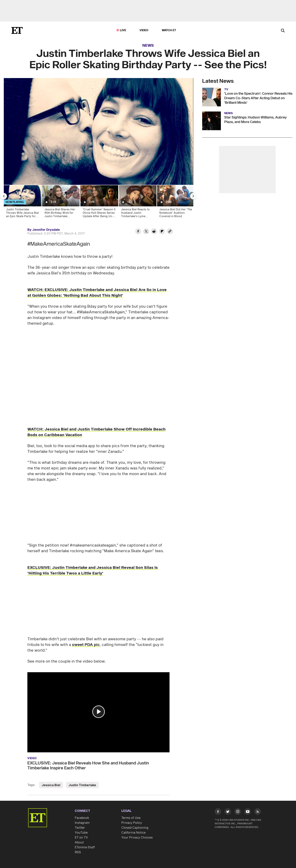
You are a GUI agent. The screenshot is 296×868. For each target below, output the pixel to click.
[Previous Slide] (4, 196)
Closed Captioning (135, 828)
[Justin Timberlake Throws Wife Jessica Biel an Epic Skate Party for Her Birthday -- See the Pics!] (22, 203)
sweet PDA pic (86, 645)
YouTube (81, 833)
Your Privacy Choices (137, 838)
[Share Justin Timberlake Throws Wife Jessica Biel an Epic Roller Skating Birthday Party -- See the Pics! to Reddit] (154, 232)
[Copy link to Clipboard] (170, 232)
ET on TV (81, 838)
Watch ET (169, 30)
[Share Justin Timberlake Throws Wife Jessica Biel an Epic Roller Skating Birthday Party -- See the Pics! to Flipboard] (162, 232)
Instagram (82, 823)
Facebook (82, 818)
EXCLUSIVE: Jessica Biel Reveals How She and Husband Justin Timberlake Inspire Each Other (88, 766)
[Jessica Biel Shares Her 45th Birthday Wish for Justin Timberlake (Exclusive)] (61, 203)
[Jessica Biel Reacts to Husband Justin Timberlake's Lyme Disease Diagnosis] (137, 203)
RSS (78, 852)
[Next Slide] (193, 196)
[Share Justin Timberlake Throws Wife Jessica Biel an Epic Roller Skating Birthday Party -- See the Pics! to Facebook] (138, 232)
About (79, 842)
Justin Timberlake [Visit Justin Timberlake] (82, 785)
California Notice (133, 833)
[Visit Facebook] (218, 812)
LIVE (123, 30)
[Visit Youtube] (248, 812)
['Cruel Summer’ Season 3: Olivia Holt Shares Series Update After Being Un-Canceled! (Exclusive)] (99, 203)
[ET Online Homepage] (17, 30)
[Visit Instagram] (238, 812)
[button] (99, 712)
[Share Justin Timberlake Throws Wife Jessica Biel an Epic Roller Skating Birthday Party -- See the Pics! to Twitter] (146, 232)
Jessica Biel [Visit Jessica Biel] (51, 785)
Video (144, 30)
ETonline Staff (85, 847)
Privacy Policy (132, 823)
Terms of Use (131, 818)
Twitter (80, 828)
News (148, 46)
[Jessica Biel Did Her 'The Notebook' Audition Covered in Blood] (176, 203)
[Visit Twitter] (228, 812)
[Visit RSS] (258, 812)
